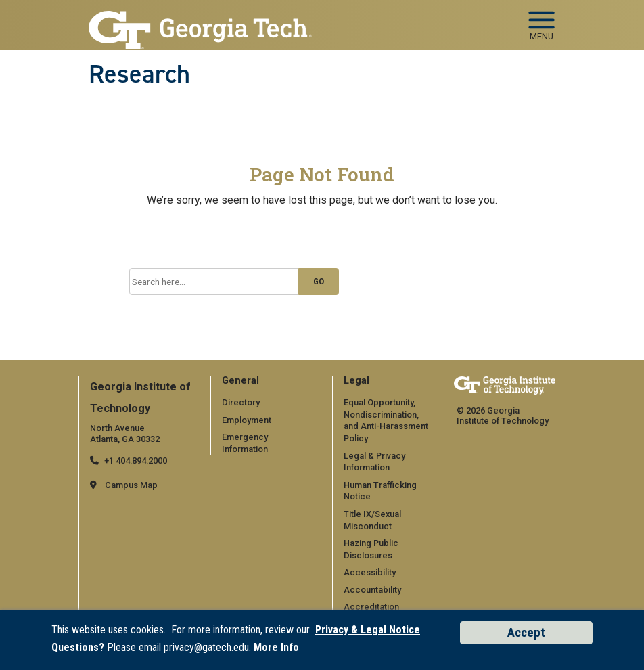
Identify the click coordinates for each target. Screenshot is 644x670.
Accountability (372, 590)
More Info (276, 647)
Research (139, 74)
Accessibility (370, 572)
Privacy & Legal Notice (368, 630)
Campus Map (131, 485)
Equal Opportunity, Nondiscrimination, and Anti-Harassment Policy (386, 420)
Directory (241, 402)
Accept (526, 632)
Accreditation (371, 607)
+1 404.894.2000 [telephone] (136, 461)
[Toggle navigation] (542, 21)
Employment (247, 420)
